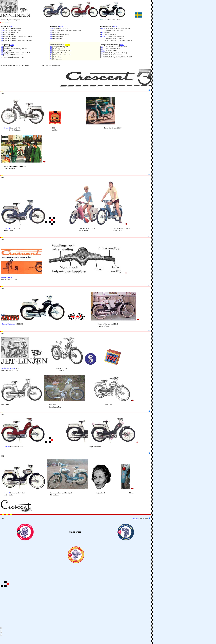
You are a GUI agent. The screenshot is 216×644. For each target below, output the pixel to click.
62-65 (103, 36)
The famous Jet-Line (8, 368)
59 (2, 47)
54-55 (52, 28)
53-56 (12, 26)
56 (2, 41)
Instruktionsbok (7, 277)
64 (102, 53)
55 (2, 38)
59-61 (103, 28)
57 (51, 32)
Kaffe (140, 518)
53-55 (3, 30)
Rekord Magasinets (9, 324)
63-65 (122, 45)
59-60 (12, 45)
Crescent (7, 128)
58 (51, 34)
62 (102, 34)
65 (102, 55)
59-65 (115, 26)
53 (2, 28)
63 (102, 47)
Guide (135, 518)
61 (51, 47)
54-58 (61, 26)
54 (2, 36)
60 (102, 32)
